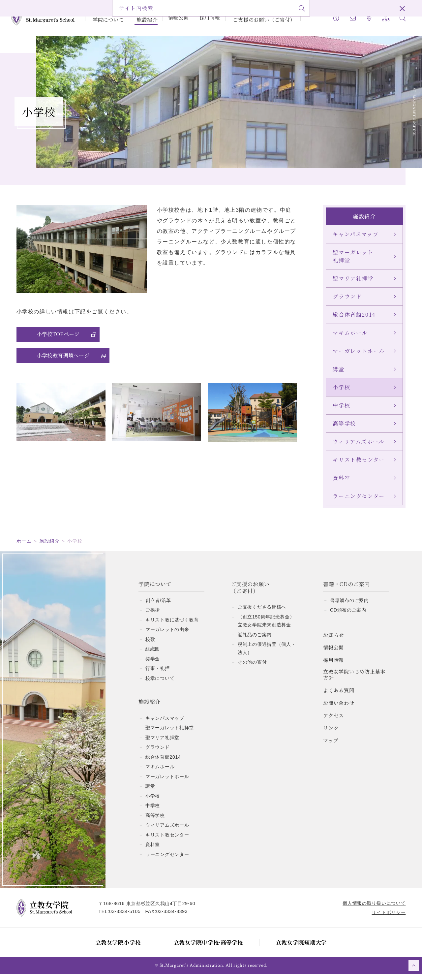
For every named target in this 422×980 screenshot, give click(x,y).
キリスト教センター (167, 841)
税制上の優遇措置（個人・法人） (267, 655)
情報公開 (174, 17)
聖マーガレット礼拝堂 (170, 734)
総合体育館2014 (163, 763)
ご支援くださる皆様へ (262, 613)
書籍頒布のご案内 (349, 607)
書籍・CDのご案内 (347, 591)
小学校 (153, 802)
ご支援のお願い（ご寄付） (257, 17)
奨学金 (153, 665)
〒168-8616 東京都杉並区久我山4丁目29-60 (150, 910)
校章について (160, 684)
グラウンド (158, 753)
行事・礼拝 (158, 675)
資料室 (153, 851)
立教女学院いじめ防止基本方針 (354, 681)
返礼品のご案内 (255, 641)
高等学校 (155, 822)
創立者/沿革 (158, 607)
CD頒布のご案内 (348, 616)
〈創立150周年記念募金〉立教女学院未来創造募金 (266, 627)
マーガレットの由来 (167, 636)
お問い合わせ (339, 709)
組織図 (153, 655)
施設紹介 (143, 17)
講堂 (150, 792)
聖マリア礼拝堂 (162, 744)
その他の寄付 (252, 668)
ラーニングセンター (167, 861)
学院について (106, 17)
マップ (331, 747)
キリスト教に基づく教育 (172, 626)
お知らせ (333, 641)
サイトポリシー (385, 919)
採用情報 (205, 17)
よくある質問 (339, 696)
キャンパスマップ (165, 724)
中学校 (153, 812)
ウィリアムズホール (167, 831)
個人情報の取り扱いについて (371, 909)
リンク (331, 734)
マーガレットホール (167, 783)
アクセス (333, 722)
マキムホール (160, 773)
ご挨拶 (153, 616)
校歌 (150, 646)
